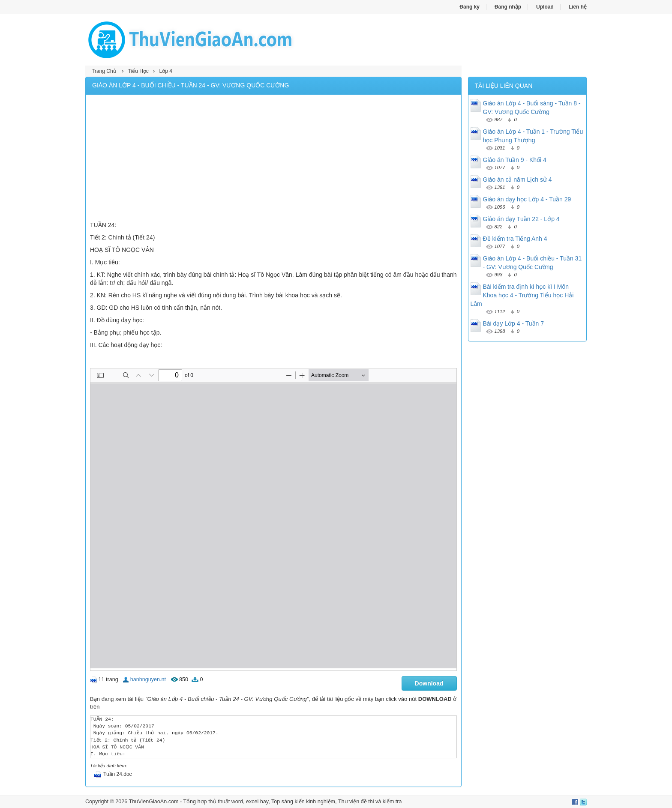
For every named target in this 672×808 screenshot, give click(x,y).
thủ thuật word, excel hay (238, 802)
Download (429, 683)
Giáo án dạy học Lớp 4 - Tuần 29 (527, 199)
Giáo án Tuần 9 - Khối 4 (515, 160)
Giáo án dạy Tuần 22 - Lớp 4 (521, 219)
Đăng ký (469, 7)
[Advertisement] (273, 159)
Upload (545, 7)
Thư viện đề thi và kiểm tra (370, 802)
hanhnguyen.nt (148, 679)
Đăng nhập (508, 7)
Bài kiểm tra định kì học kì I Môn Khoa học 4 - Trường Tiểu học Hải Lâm (522, 295)
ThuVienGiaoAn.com (153, 802)
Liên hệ (578, 7)
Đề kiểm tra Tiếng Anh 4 (515, 239)
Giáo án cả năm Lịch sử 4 (517, 180)
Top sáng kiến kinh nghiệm (303, 802)
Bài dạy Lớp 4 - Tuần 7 (514, 323)
